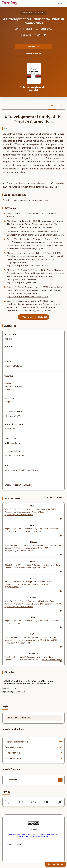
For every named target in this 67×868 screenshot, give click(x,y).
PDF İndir (33, 47)
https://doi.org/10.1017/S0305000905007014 (27, 297)
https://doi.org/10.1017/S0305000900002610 (27, 266)
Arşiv (5, 706)
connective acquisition (21, 200)
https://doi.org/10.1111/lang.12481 (14, 692)
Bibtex (61, 498)
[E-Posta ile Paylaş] (60, 802)
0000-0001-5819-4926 (14, 386)
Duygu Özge (40, 35)
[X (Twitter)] (33, 802)
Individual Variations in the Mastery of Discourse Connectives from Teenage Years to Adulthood (28, 682)
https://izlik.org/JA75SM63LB (18, 485)
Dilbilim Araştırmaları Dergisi (34, 89)
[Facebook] (7, 802)
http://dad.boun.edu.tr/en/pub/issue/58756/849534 (34, 187)
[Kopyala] (61, 519)
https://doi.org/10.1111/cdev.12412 (22, 283)
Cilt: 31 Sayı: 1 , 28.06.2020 (19, 718)
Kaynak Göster (33, 53)
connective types (40, 200)
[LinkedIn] (47, 802)
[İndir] (60, 780)
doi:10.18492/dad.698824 (33, 531)
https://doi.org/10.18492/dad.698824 (21, 470)
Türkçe (61, 3)
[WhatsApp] (20, 802)
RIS (49, 498)
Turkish (6, 200)
